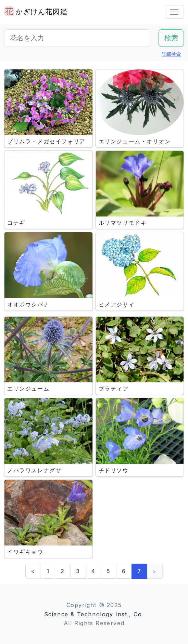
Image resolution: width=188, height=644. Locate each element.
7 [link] (139, 571)
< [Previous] (33, 571)
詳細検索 (171, 54)
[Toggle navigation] (174, 12)
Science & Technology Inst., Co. (94, 614)
